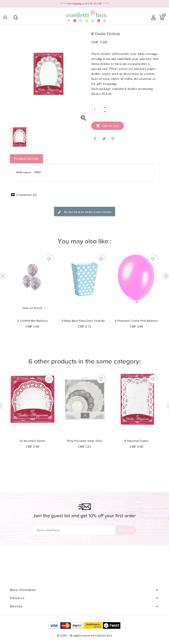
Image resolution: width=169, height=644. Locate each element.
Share (95, 139)
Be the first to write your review (84, 212)
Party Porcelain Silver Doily (84, 441)
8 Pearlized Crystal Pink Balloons (136, 321)
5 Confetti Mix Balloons (33, 321)
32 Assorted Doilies (33, 441)
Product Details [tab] (26, 159)
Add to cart (108, 126)
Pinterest (113, 139)
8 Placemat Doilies (136, 441)
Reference (24, 172)
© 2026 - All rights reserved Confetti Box (84, 636)
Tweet (104, 139)
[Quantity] (96, 109)
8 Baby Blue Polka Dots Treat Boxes (85, 321)
